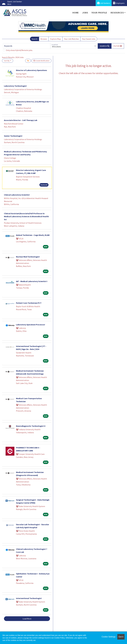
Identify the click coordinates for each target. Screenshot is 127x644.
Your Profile (99, 13)
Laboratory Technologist (15, 86)
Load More (27, 619)
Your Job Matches (71, 39)
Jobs (85, 13)
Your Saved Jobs (89, 39)
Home (76, 13)
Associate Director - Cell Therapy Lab (21, 120)
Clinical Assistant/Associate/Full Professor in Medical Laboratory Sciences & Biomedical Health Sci (26, 216)
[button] (118, 46)
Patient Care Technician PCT (29, 303)
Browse (44, 39)
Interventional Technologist (29, 598)
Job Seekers (104, 3)
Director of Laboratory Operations (32, 70)
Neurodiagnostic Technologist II (31, 426)
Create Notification (41, 61)
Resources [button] (117, 13)
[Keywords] (27, 46)
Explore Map (56, 39)
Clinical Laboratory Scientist (17, 195)
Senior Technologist (13, 136)
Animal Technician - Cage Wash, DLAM (33, 235)
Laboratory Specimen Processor (31, 325)
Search (34, 39)
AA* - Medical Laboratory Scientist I (32, 281)
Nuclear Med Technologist (28, 257)
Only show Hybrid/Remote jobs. (19, 50)
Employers (119, 3)
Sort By (7, 61)
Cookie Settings (109, 637)
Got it (121, 637)
